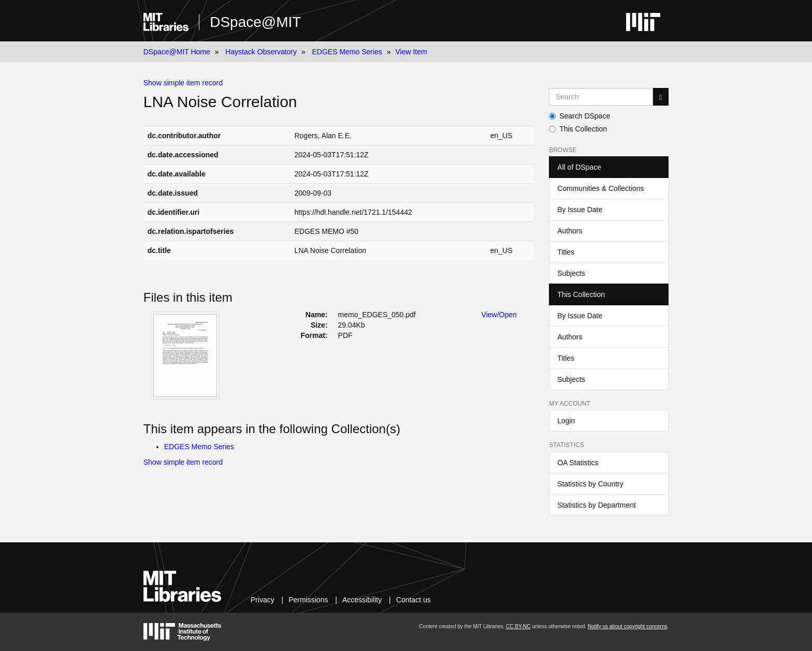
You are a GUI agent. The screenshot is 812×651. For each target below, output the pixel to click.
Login (566, 421)
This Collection (578, 129)
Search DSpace (579, 116)
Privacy (263, 600)
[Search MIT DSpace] (601, 97)
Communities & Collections (600, 188)
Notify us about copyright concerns (627, 626)
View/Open (499, 315)
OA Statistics (578, 463)
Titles (566, 252)
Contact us (414, 600)
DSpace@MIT (255, 22)
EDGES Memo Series (347, 52)
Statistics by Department (597, 505)
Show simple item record (183, 83)
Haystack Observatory (261, 52)
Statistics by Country (590, 484)
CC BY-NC (518, 626)
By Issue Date (580, 210)
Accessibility (362, 600)
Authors (570, 231)
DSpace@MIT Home (177, 52)
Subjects (571, 273)
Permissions (308, 600)
